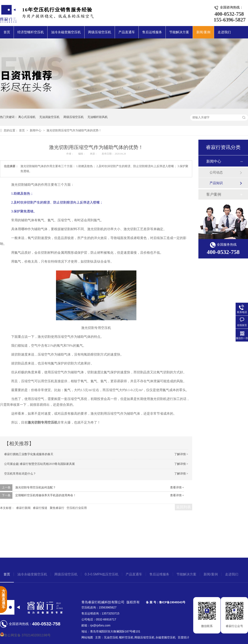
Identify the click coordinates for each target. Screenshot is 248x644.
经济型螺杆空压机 (31, 32)
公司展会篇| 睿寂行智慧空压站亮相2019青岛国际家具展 (39, 464)
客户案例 (214, 194)
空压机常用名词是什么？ (20, 474)
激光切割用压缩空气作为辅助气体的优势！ (74, 130)
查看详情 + (177, 487)
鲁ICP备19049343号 (172, 602)
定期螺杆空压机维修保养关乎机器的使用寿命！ (46, 495)
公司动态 (216, 172)
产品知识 (216, 183)
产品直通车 (127, 32)
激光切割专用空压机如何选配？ (36, 487)
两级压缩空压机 (100, 32)
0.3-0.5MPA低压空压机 (102, 574)
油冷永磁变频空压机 (66, 32)
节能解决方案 (179, 32)
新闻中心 (36, 130)
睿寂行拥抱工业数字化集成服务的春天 (29, 454)
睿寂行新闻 (23, 508)
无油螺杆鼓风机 (98, 117)
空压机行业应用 (77, 508)
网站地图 (87, 637)
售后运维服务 (152, 32)
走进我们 (224, 32)
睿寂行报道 (40, 508)
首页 (7, 32)
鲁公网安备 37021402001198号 (25, 635)
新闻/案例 (203, 32)
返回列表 (184, 507)
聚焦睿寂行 (57, 508)
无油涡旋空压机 (49, 117)
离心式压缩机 (27, 117)
